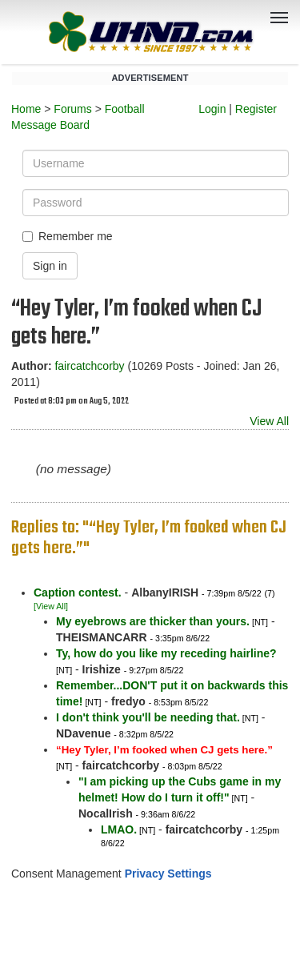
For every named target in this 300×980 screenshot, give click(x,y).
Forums (72, 109)
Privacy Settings (168, 874)
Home (26, 109)
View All (269, 421)
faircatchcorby (89, 366)
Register (256, 109)
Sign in (50, 266)
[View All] (51, 606)
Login (212, 109)
